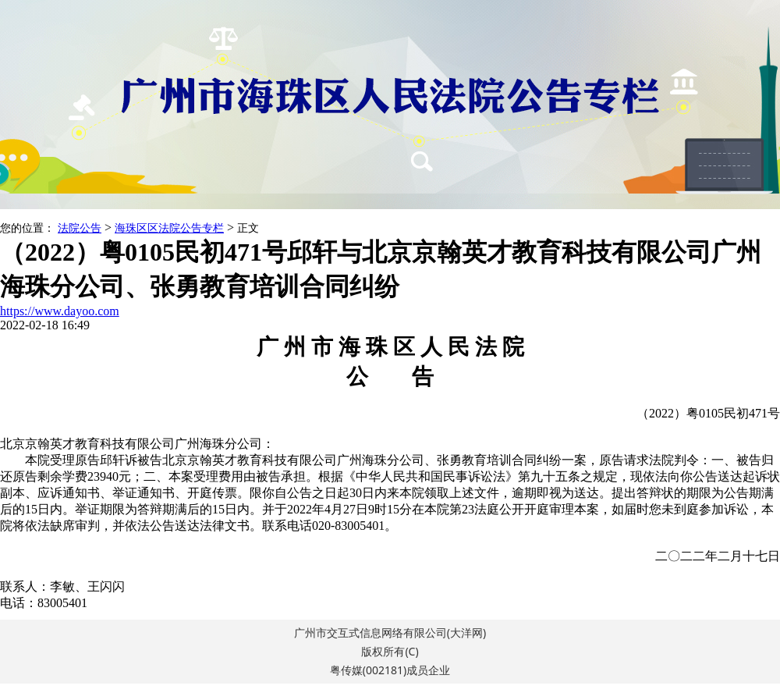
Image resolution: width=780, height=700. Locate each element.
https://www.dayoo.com (60, 311)
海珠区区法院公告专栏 (169, 228)
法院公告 (80, 228)
